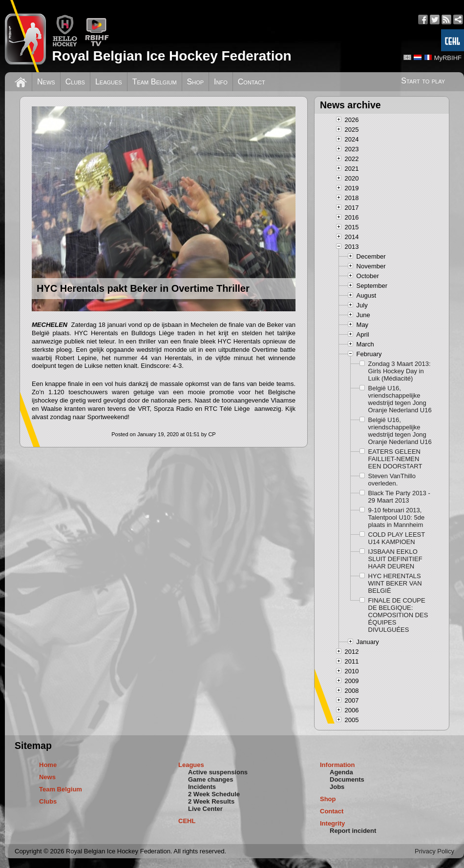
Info (221, 82)
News (46, 82)
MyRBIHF (448, 58)
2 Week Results (211, 801)
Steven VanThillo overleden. (392, 480)
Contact (252, 82)
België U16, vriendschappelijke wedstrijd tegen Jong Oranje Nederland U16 (400, 399)
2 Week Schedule (214, 794)
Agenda (341, 772)
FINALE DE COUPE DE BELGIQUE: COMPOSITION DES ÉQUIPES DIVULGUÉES (398, 615)
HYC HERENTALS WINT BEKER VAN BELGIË (395, 583)
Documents (347, 779)
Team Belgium (155, 82)
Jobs (337, 787)
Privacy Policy (434, 851)
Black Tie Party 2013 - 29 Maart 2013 (399, 497)
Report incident (353, 831)
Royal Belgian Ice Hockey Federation (171, 56)
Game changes (211, 779)
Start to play (423, 81)
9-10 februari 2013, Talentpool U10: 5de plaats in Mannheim (397, 517)
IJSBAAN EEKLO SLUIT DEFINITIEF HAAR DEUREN (395, 559)
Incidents (202, 787)
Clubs (75, 82)
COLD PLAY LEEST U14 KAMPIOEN (397, 538)
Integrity (332, 823)
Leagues (109, 82)
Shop (196, 82)
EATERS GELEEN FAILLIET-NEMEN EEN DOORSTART (395, 459)
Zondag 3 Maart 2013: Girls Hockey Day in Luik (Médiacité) (400, 371)
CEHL (187, 821)
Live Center (205, 809)
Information (337, 765)
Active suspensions (218, 772)
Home (48, 765)
